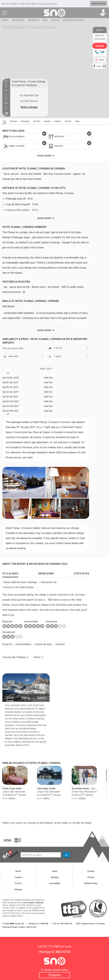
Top (4, 121)
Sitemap (18, 889)
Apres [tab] (42, 698)
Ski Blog (55, 877)
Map (77, 121)
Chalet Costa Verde (12, 788)
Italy (45, 20)
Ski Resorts (34, 20)
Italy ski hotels (83, 823)
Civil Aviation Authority (33, 903)
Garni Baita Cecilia (46, 788)
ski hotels (63, 823)
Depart (47, 121)
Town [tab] (10, 698)
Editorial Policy (91, 883)
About (54, 871)
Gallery (58, 121)
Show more (44, 218)
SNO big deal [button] (99, 3)
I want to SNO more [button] (47, 4)
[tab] (10, 573)
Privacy (91, 877)
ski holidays (46, 823)
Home (5, 20)
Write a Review (29, 107)
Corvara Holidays (14, 657)
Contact (91, 871)
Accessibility (55, 883)
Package (25, 121)
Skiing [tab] (26, 698)
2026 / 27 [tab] (46, 369)
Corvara (55, 20)
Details (37, 121)
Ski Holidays (18, 20)
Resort (68, 121)
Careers (18, 877)
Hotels (37, 657)
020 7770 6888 (51, 946)
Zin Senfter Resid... (81, 788)
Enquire (55, 975)
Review (14, 121)
